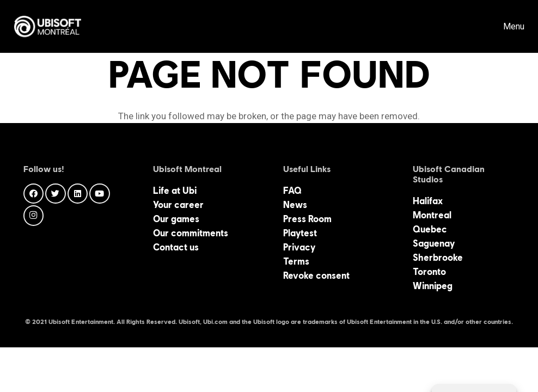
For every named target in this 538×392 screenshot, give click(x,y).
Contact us (176, 247)
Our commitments (191, 233)
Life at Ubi (175, 191)
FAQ (292, 191)
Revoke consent (316, 275)
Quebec (430, 229)
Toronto (429, 272)
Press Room (307, 219)
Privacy (299, 247)
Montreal (432, 215)
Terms (296, 261)
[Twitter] (56, 194)
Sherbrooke (438, 258)
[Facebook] (34, 194)
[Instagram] (34, 216)
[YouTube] (100, 194)
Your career (178, 205)
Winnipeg (433, 286)
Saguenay (434, 243)
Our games (176, 219)
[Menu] (506, 27)
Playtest (300, 233)
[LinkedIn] (78, 194)
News (295, 205)
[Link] (48, 27)
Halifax (428, 201)
